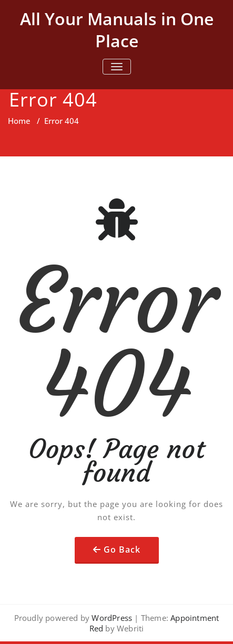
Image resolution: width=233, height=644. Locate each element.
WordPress (112, 618)
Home (19, 121)
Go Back (122, 550)
